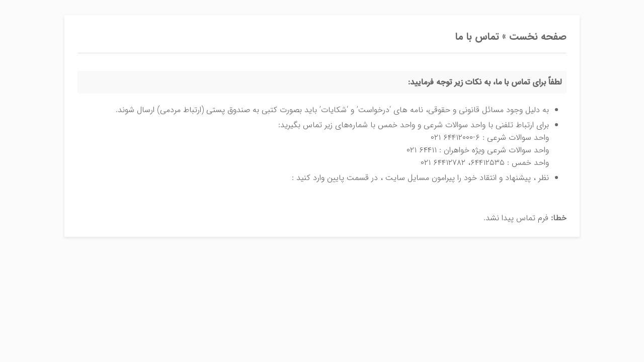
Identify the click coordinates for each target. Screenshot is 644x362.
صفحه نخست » (533, 36)
